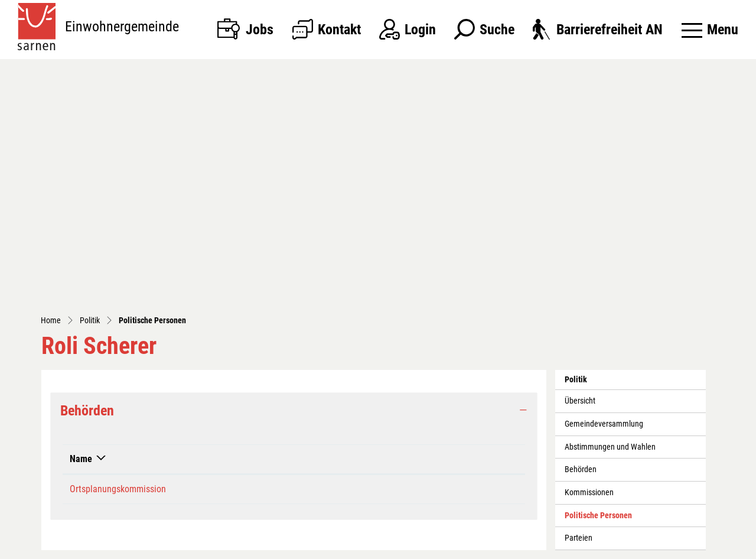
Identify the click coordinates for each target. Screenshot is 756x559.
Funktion (388, 237)
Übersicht (580, 179)
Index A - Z (457, 547)
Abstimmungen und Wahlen (610, 225)
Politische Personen (598, 297)
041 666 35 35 (116, 475)
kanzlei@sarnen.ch (120, 491)
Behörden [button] (87, 188)
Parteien (579, 316)
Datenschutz (501, 547)
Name (81, 237)
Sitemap (419, 547)
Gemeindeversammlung (604, 202)
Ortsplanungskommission (118, 267)
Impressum (546, 547)
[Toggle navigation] (710, 30)
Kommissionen (589, 270)
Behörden (581, 247)
